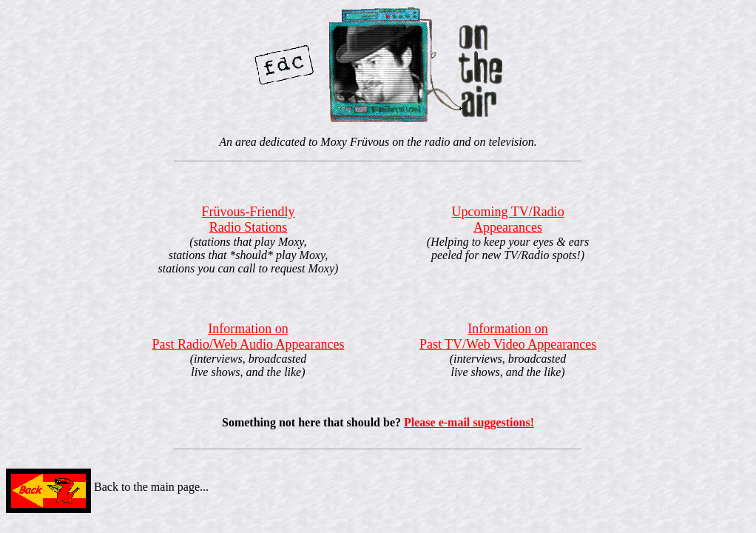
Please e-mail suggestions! (469, 422)
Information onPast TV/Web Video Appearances (508, 336)
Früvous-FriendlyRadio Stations (248, 219)
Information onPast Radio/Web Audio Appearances (248, 336)
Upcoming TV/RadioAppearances (507, 219)
